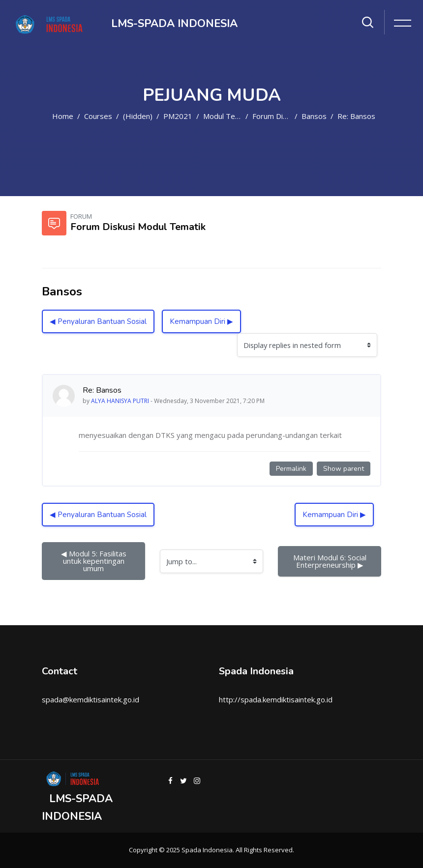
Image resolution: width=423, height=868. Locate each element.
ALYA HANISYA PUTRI (120, 401)
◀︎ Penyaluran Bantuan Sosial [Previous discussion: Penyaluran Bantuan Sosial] (98, 321)
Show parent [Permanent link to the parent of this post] (344, 469)
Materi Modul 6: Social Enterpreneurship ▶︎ (331, 561)
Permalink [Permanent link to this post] (291, 469)
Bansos (314, 116)
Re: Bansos (356, 116)
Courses (98, 116)
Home (63, 116)
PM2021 (178, 116)
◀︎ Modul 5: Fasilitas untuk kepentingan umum (95, 561)
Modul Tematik (228, 116)
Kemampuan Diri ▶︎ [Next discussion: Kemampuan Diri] (201, 321)
